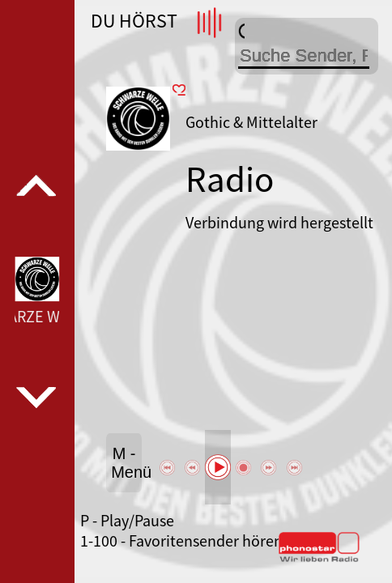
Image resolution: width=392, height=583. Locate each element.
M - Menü (126, 463)
